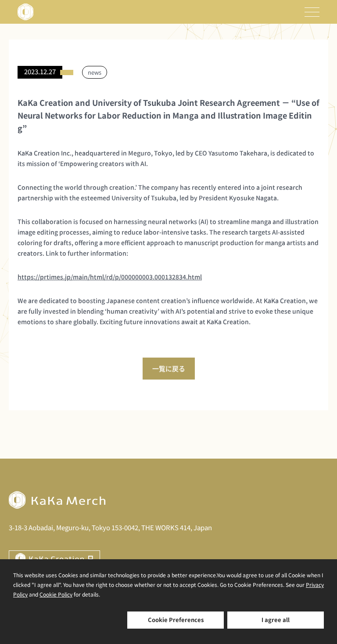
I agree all (276, 620)
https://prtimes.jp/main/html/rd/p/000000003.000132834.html (110, 277)
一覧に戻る (169, 368)
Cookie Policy (56, 594)
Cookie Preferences (176, 620)
